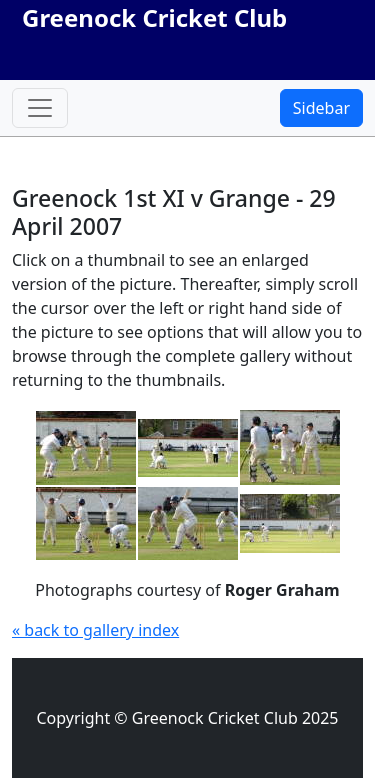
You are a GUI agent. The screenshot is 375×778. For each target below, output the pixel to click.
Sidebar (321, 108)
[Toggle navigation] (40, 108)
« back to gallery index (95, 630)
